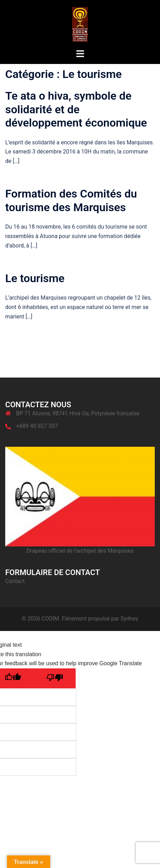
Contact (15, 581)
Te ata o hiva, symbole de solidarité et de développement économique (76, 109)
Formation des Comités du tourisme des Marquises (71, 200)
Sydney (129, 619)
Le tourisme (35, 278)
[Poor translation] (55, 678)
